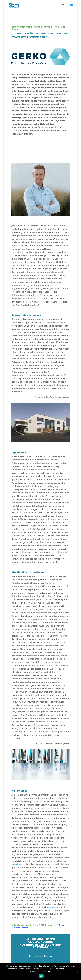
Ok (41, 976)
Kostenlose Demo (40, 956)
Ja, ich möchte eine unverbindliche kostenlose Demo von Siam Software (40, 943)
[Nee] (78, 971)
